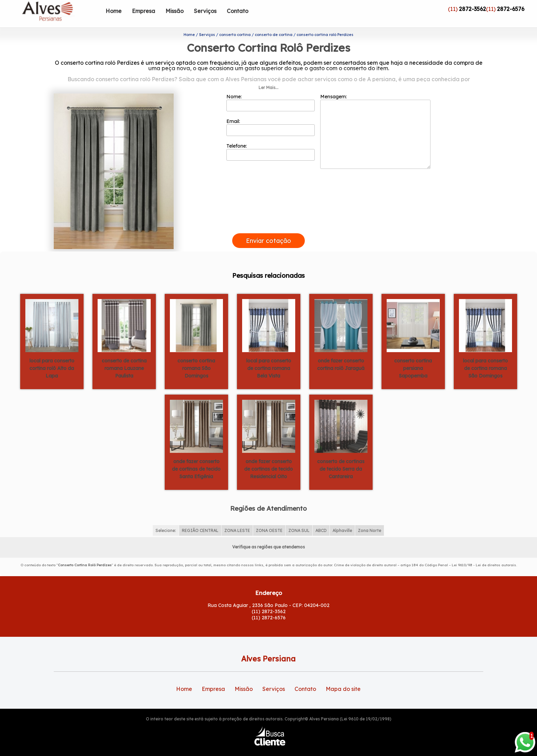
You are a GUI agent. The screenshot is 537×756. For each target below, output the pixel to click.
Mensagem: (375, 120)
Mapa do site (343, 678)
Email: (271, 116)
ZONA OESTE (269, 519)
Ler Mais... (268, 77)
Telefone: (271, 141)
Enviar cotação (268, 230)
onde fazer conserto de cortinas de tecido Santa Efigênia (196, 458)
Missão (174, 11)
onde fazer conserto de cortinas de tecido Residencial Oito (268, 458)
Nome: (271, 91)
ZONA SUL (299, 519)
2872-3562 (472, 9)
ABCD (321, 519)
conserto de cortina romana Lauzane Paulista (124, 357)
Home (114, 11)
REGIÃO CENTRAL (200, 519)
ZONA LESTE (237, 519)
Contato (238, 11)
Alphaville (342, 519)
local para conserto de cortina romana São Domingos (485, 357)
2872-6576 (511, 9)
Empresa (143, 11)
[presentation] (268, 214)
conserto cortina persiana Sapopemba (413, 357)
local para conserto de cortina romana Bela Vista (269, 357)
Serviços (205, 11)
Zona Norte (370, 519)
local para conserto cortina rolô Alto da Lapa (52, 357)
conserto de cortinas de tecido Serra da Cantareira (341, 458)
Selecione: (166, 519)
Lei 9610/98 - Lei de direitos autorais (484, 554)
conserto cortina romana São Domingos (196, 357)
